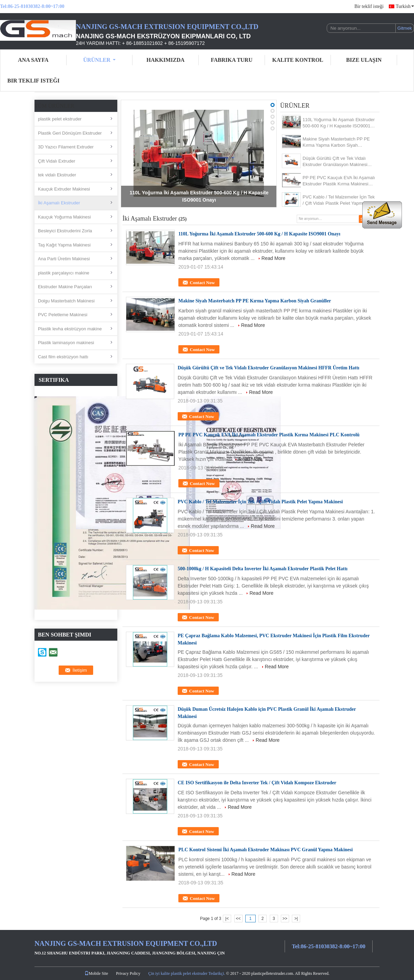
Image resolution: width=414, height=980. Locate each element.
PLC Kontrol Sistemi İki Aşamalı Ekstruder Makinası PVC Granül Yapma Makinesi (265, 850)
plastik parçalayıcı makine (64, 273)
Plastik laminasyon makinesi (66, 343)
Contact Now (202, 283)
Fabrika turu (232, 60)
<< (238, 919)
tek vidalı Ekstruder (57, 175)
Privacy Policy (128, 973)
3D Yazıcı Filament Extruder (66, 147)
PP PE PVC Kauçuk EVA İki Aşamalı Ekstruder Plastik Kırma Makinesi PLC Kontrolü (339, 181)
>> (285, 919)
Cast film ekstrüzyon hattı (63, 357)
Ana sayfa (33, 60)
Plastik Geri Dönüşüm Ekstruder (70, 133)
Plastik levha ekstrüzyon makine (70, 329)
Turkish (405, 6)
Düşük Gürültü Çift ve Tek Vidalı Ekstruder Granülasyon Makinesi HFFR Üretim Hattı (335, 162)
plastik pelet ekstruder (60, 119)
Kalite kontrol (298, 60)
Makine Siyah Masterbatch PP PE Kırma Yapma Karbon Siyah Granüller (336, 142)
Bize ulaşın (364, 60)
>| (296, 919)
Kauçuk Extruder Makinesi (64, 189)
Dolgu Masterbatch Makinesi (66, 301)
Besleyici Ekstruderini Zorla (65, 231)
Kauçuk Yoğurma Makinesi (64, 217)
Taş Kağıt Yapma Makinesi (64, 245)
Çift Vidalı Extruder (57, 161)
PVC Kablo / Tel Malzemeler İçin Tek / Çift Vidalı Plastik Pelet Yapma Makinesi (339, 200)
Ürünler (99, 60)
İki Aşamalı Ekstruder (59, 203)
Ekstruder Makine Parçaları (65, 287)
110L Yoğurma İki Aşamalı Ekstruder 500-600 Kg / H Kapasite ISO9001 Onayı (339, 123)
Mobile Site (96, 973)
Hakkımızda (166, 60)
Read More (273, 258)
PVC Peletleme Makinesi (63, 315)
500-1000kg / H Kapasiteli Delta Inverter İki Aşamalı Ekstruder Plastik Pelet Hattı (263, 569)
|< (227, 919)
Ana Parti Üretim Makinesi (64, 259)
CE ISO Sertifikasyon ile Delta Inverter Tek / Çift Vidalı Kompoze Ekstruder (257, 783)
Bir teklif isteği (369, 6)
